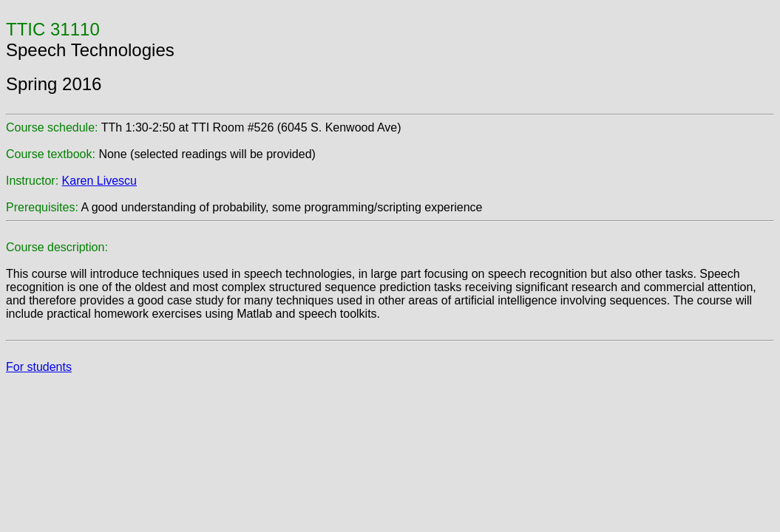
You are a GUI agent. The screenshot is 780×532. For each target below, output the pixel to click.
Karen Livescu (99, 181)
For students (39, 367)
